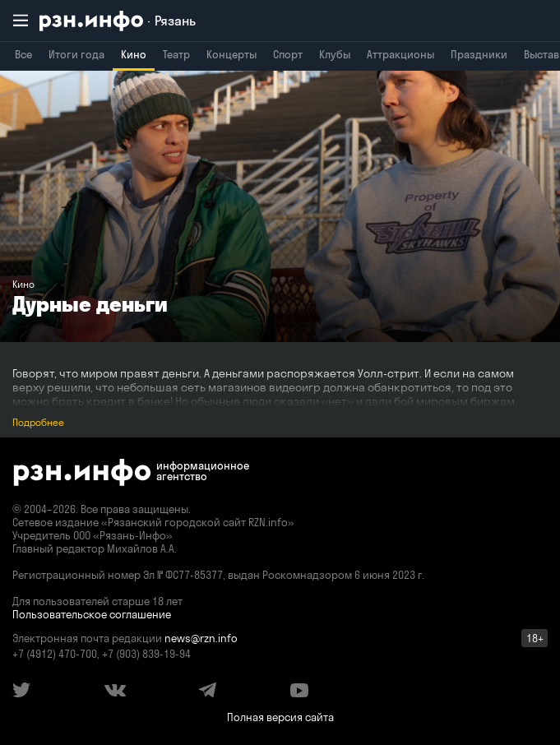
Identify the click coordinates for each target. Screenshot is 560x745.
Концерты (231, 54)
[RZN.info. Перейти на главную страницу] (118, 21)
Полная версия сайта (280, 717)
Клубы (335, 54)
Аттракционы (400, 54)
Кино (134, 54)
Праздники (479, 54)
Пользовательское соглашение (92, 614)
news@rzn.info (201, 638)
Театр (176, 54)
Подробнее (38, 422)
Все (23, 54)
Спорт (288, 54)
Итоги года (76, 54)
